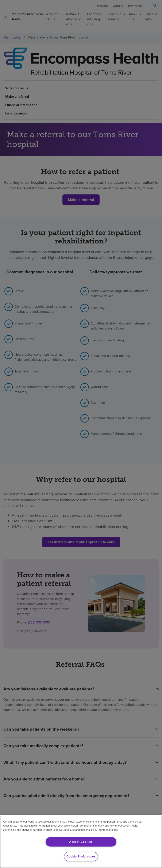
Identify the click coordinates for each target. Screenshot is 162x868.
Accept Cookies (81, 842)
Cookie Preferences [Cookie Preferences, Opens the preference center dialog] (81, 856)
